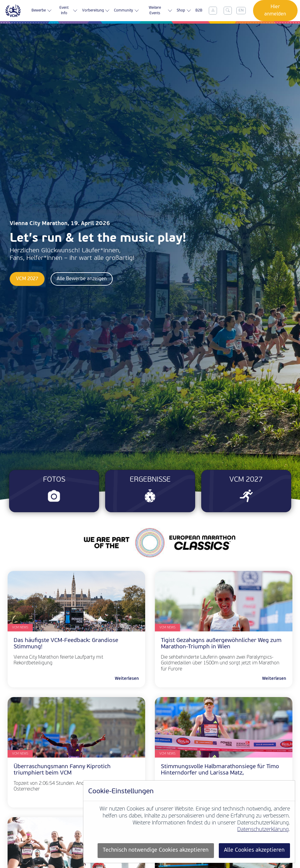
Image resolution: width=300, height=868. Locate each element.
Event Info (68, 11)
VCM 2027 (27, 279)
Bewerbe (42, 11)
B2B (199, 11)
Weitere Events (161, 11)
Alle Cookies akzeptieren (254, 850)
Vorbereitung (96, 11)
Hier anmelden (275, 11)
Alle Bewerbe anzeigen (82, 279)
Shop (184, 11)
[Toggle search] (228, 11)
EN (241, 10)
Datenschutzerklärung (263, 830)
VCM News (20, 628)
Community (126, 11)
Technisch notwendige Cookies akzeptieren (156, 850)
